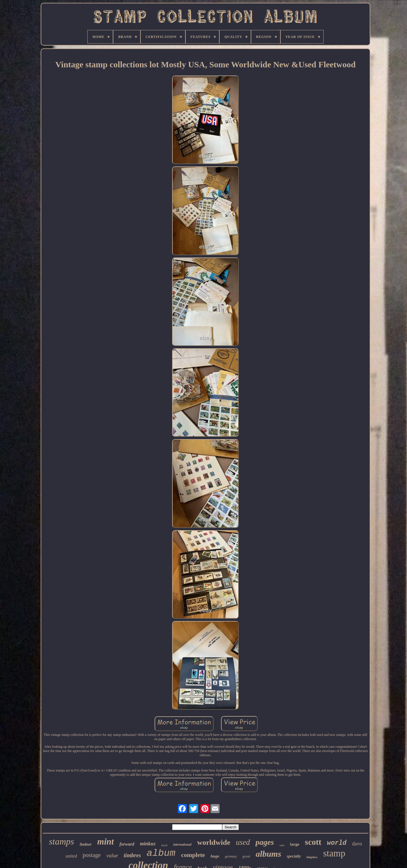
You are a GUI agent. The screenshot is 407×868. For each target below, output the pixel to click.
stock (164, 845)
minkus (148, 844)
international (182, 845)
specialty (294, 856)
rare (282, 845)
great (246, 856)
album (161, 853)
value (112, 855)
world (337, 843)
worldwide (214, 842)
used (243, 842)
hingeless (312, 857)
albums (269, 854)
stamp (334, 853)
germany (231, 856)
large (295, 844)
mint (106, 842)
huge (215, 856)
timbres (132, 855)
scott (313, 842)
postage (92, 855)
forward (127, 844)
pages (265, 842)
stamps (61, 841)
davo (357, 844)
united (71, 856)
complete (193, 855)
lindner (86, 844)
